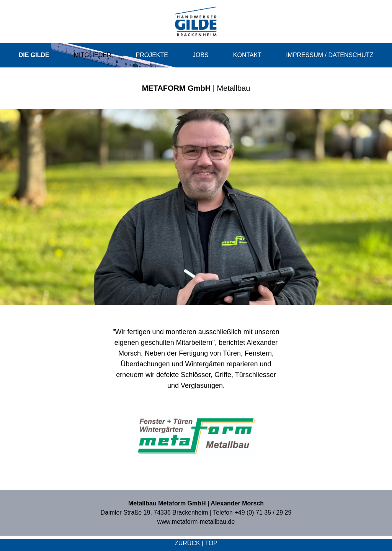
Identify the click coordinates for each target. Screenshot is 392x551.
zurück (187, 543)
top (211, 543)
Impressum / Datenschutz (330, 55)
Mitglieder (93, 55)
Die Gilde (34, 55)
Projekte (152, 55)
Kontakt (247, 55)
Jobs (201, 55)
